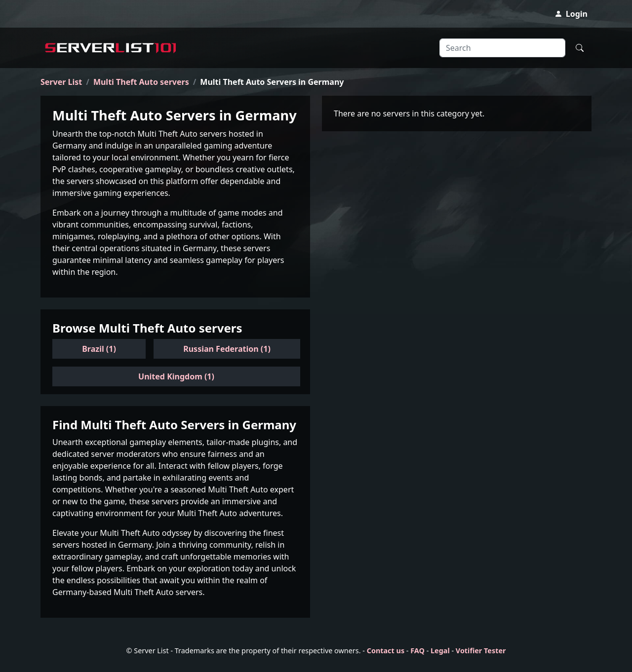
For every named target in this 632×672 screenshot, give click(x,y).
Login (571, 14)
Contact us (386, 651)
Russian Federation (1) (227, 349)
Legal (440, 651)
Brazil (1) (99, 349)
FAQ (417, 651)
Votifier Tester (481, 651)
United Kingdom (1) (176, 376)
